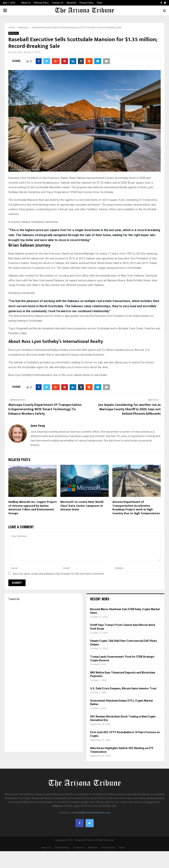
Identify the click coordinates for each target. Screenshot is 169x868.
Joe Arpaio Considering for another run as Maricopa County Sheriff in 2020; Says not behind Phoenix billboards (129, 409)
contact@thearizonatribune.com (91, 813)
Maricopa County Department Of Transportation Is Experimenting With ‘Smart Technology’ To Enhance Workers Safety (45, 409)
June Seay (17, 52)
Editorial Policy (41, 3)
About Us (26, 3)
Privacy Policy (86, 3)
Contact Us (58, 3)
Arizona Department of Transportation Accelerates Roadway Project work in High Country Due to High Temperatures (136, 508)
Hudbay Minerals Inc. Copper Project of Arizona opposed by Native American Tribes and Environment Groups (32, 508)
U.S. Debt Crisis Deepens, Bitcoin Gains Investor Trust (123, 688)
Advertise (71, 3)
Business (14, 33)
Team (99, 3)
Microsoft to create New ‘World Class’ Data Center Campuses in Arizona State (82, 506)
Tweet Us (14, 599)
